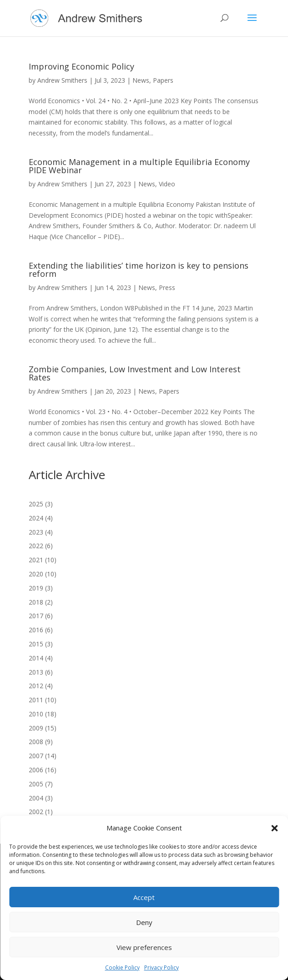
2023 (36, 532)
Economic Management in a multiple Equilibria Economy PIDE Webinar (139, 166)
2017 (36, 616)
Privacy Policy (162, 967)
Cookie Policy (122, 967)
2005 (36, 784)
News (141, 80)
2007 (36, 756)
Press (167, 287)
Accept (144, 897)
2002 (36, 812)
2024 (36, 518)
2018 (36, 602)
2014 (36, 658)
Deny (144, 922)
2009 (36, 728)
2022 (36, 546)
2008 (36, 742)
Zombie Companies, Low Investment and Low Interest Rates (135, 373)
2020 (36, 574)
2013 (36, 672)
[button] (274, 828)
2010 (36, 714)
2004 (36, 798)
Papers (163, 80)
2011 (36, 700)
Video (167, 184)
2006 (36, 770)
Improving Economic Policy (81, 66)
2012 (36, 686)
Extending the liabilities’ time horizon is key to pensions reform (139, 270)
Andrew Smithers (62, 80)
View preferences (144, 947)
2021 (36, 560)
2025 (36, 504)
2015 (36, 644)
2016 (36, 630)
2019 (36, 588)
